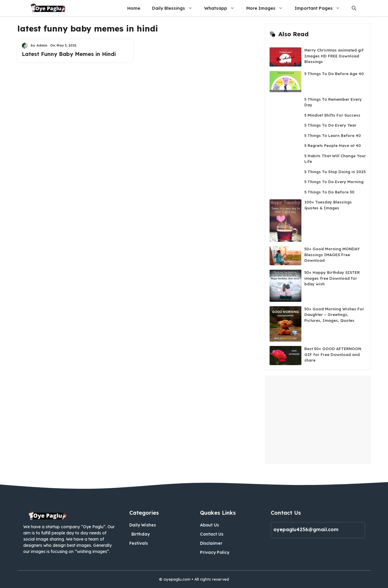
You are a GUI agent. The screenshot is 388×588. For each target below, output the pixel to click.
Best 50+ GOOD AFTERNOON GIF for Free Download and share (333, 354)
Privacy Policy (215, 552)
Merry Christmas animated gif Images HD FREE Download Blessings (334, 56)
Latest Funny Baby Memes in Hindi (69, 54)
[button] (354, 8)
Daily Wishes (143, 525)
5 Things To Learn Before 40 (333, 135)
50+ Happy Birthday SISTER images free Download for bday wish (332, 278)
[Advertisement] (318, 420)
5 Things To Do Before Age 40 (334, 74)
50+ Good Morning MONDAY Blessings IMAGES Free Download (332, 255)
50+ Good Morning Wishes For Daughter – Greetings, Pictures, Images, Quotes (334, 315)
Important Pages (320, 8)
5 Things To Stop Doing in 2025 (335, 172)
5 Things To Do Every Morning (334, 182)
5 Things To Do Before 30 (329, 192)
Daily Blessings (175, 8)
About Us (209, 525)
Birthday (141, 534)
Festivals (139, 543)
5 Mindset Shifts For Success (332, 115)
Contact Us (212, 534)
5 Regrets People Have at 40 (333, 145)
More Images (268, 8)
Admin (42, 45)
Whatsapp (222, 8)
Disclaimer (211, 543)
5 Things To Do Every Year (330, 125)
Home (134, 8)
